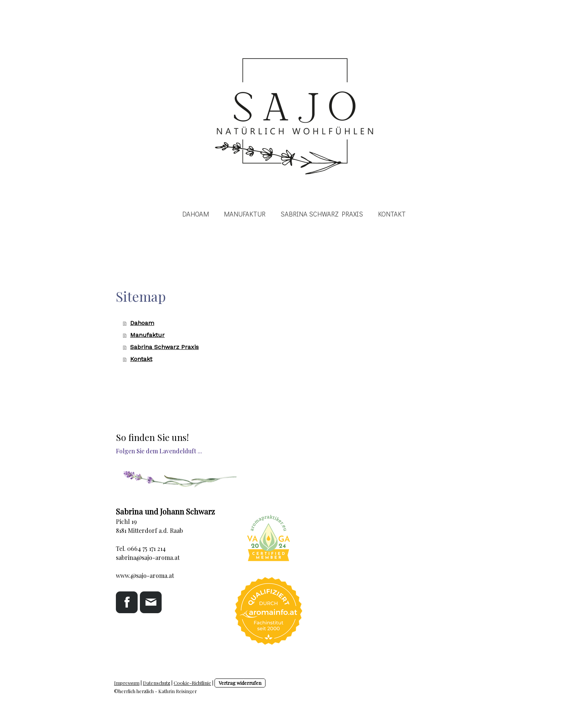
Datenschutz (157, 683)
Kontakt (392, 214)
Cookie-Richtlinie (192, 683)
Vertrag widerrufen (240, 683)
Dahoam (196, 214)
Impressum (127, 683)
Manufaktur (245, 214)
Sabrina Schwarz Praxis (322, 214)
